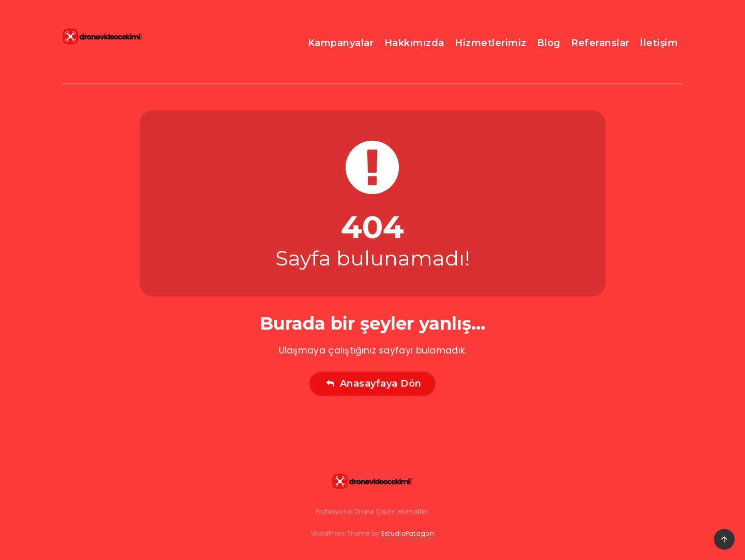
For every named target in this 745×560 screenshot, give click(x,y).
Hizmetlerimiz (491, 43)
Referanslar (600, 43)
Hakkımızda (414, 43)
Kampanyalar (341, 43)
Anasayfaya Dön (374, 384)
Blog (549, 43)
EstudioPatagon (408, 533)
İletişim (659, 43)
